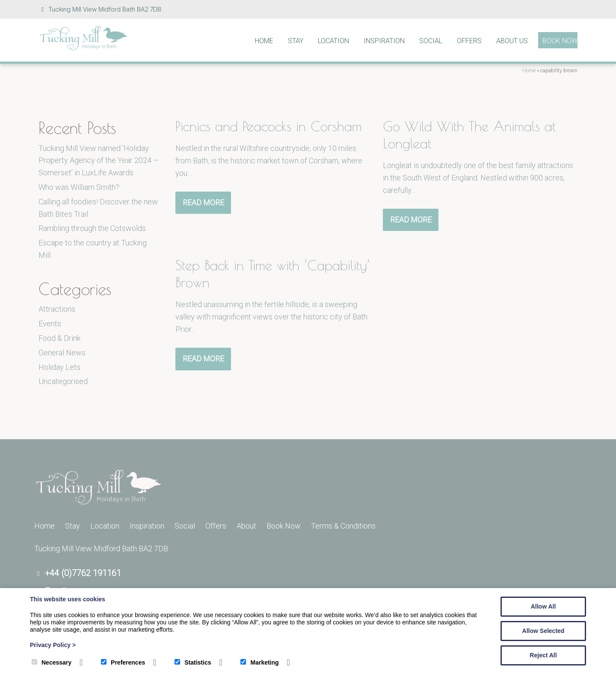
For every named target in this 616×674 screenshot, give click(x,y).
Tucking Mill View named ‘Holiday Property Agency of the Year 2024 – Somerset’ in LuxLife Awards (98, 161)
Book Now (560, 41)
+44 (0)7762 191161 (83, 573)
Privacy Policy (53, 645)
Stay (296, 41)
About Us (512, 41)
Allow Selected (543, 631)
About (246, 526)
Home (264, 41)
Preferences (123, 662)
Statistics (193, 662)
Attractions (57, 309)
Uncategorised (63, 381)
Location (333, 41)
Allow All (543, 606)
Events (50, 324)
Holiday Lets (59, 367)
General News (62, 353)
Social (431, 41)
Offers (469, 41)
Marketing (259, 662)
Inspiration (384, 41)
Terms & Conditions (343, 526)
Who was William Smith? (79, 187)
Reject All (543, 655)
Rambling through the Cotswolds (92, 228)
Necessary (52, 662)
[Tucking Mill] (83, 48)
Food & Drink (59, 338)
